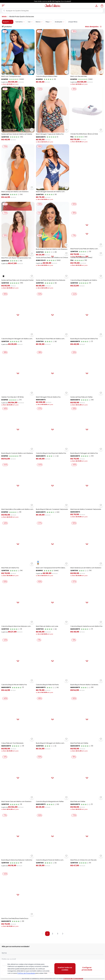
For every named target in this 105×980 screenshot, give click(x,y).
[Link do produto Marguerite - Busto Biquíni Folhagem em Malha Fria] (87, 522)
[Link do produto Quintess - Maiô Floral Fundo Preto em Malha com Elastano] (87, 230)
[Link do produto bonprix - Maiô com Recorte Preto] (87, 57)
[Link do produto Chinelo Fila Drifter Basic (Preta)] (87, 289)
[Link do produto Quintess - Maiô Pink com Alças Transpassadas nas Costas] (18, 289)
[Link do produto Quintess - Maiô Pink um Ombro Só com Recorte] (87, 934)
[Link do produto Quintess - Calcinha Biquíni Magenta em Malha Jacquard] (87, 348)
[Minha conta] (96, 6)
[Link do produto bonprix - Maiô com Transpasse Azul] (18, 57)
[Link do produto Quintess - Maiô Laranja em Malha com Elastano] (18, 172)
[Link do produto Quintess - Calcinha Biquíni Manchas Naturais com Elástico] (18, 699)
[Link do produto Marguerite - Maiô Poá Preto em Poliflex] (87, 817)
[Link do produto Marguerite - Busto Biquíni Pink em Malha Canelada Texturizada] (87, 758)
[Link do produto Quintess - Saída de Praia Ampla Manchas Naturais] (53, 348)
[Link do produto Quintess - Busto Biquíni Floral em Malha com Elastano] (53, 230)
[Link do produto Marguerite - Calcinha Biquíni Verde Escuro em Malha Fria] (87, 699)
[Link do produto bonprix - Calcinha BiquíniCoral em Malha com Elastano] (18, 230)
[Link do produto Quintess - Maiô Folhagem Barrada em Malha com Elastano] (53, 172)
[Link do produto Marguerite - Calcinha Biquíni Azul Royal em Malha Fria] (53, 522)
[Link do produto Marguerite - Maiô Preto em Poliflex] (87, 876)
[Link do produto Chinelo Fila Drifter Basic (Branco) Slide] (87, 115)
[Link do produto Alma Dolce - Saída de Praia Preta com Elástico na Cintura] (53, 289)
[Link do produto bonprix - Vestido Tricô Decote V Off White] (18, 463)
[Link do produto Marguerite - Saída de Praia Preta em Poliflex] (87, 463)
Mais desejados (93, 27)
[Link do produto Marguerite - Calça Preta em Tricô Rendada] (18, 817)
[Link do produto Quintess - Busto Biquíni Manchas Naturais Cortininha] (18, 934)
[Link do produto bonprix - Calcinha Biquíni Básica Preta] (53, 57)
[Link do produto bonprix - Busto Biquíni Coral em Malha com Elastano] (18, 522)
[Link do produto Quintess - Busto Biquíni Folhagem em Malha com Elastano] (53, 817)
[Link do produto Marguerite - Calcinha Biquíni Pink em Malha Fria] (18, 758)
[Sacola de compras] (102, 6)
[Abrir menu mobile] (3, 6)
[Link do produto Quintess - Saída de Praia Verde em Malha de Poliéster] (18, 115)
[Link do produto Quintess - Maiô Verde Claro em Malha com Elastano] (18, 876)
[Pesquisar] (4, 11)
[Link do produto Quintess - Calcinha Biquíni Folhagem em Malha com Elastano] (18, 406)
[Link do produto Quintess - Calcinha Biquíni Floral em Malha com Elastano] (53, 934)
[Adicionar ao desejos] (32, 72)
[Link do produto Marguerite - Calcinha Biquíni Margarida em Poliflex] (53, 876)
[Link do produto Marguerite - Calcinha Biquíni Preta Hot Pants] (53, 758)
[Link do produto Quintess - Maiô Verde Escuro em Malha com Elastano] (87, 640)
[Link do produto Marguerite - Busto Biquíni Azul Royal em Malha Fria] (87, 406)
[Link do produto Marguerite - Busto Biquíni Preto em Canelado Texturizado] (53, 581)
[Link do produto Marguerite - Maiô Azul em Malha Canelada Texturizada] (87, 581)
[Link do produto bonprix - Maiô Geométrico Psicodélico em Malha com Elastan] (18, 581)
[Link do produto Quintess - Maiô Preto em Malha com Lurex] (53, 699)
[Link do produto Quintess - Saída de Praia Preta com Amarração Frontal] (18, 348)
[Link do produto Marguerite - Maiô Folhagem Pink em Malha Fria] (53, 463)
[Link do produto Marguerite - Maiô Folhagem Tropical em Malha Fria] (53, 115)
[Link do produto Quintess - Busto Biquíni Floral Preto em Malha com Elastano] (53, 406)
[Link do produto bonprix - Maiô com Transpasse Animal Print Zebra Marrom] (53, 640)
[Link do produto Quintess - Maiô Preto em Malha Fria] (18, 640)
